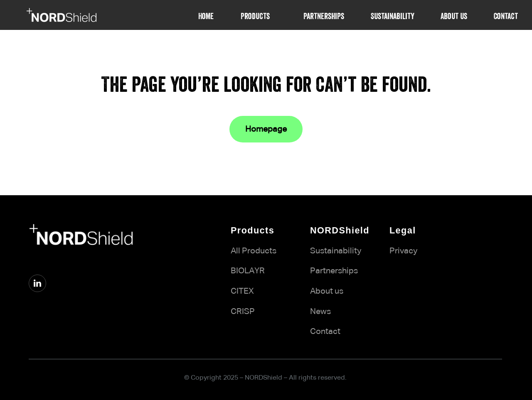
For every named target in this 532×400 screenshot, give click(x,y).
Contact (325, 331)
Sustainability (336, 251)
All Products (254, 251)
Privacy (403, 251)
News (320, 312)
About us (327, 291)
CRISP (243, 312)
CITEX (242, 291)
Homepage (266, 129)
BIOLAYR (248, 271)
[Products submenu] (276, 15)
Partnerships (334, 271)
